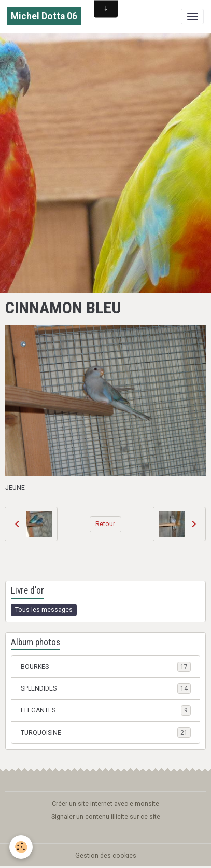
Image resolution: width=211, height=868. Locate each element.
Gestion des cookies (106, 856)
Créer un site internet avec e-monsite (105, 804)
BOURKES (106, 667)
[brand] (44, 16)
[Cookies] (21, 847)
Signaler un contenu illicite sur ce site (106, 817)
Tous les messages (44, 610)
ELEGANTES (106, 710)
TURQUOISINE (106, 733)
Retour (105, 524)
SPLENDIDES (106, 688)
